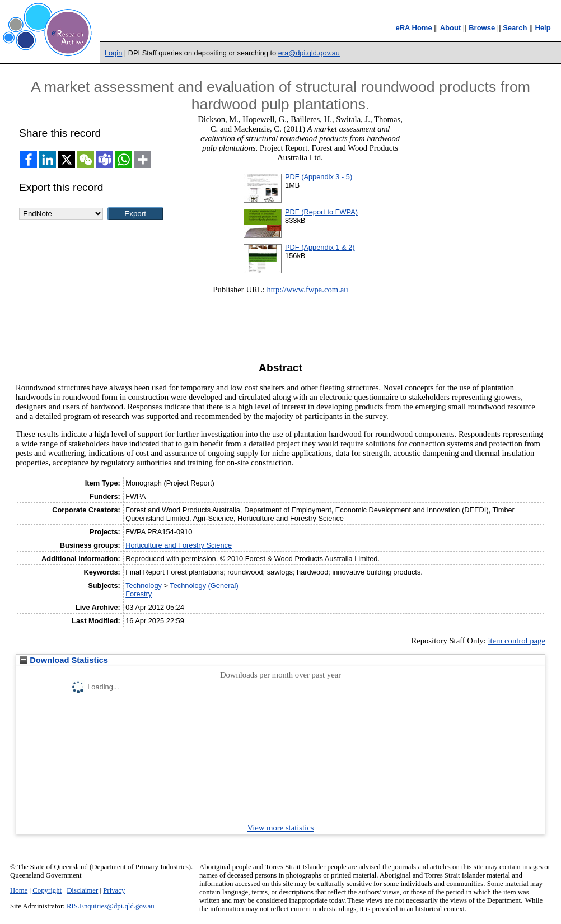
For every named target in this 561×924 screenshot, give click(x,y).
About (451, 28)
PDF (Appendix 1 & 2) (320, 247)
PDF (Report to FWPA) (321, 212)
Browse (482, 28)
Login (113, 53)
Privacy (114, 890)
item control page (516, 641)
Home (19, 890)
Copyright (47, 890)
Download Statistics (64, 660)
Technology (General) (204, 585)
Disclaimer (82, 890)
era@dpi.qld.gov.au (309, 53)
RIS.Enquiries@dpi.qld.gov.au (111, 906)
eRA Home (413, 28)
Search (515, 28)
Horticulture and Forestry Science (179, 545)
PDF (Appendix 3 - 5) (319, 177)
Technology (144, 585)
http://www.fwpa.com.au (307, 290)
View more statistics (281, 828)
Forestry (139, 594)
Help (543, 28)
